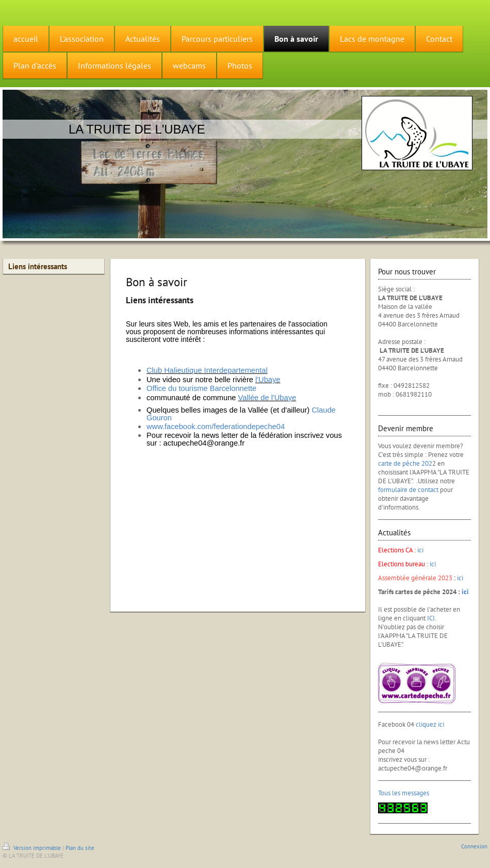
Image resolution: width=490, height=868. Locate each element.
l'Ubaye (268, 380)
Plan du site (80, 848)
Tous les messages (404, 793)
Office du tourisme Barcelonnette (201, 388)
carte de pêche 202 (405, 463)
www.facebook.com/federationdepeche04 (216, 427)
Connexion (474, 846)
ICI (431, 618)
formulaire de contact (408, 490)
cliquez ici (430, 724)
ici (420, 550)
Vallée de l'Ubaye (267, 398)
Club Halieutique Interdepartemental (207, 370)
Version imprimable (32, 848)
